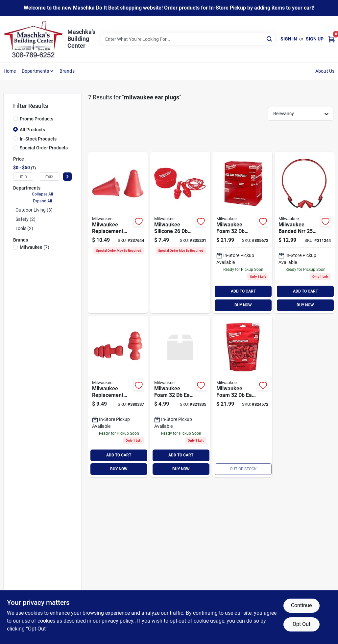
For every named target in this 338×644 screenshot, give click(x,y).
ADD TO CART (243, 291)
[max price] (49, 177)
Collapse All (42, 194)
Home (10, 71)
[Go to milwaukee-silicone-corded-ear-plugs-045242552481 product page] (180, 232)
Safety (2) (25, 219)
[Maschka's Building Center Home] (33, 39)
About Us (325, 71)
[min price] (24, 177)
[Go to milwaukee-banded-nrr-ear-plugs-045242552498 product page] (304, 232)
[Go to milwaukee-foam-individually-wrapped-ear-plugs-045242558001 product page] (242, 232)
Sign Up (315, 39)
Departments (35, 71)
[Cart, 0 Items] (331, 39)
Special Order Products (44, 148)
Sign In (289, 39)
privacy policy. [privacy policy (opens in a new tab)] (118, 621)
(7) (35, 247)
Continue (301, 605)
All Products (32, 130)
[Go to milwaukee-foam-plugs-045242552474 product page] (242, 396)
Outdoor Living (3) (34, 210)
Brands (67, 71)
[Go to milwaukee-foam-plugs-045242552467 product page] (180, 396)
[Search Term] (188, 39)
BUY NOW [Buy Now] (243, 305)
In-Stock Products (38, 139)
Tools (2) (24, 228)
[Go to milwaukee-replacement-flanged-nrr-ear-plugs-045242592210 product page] (118, 396)
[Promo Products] (15, 118)
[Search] (270, 39)
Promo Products (36, 119)
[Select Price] (67, 177)
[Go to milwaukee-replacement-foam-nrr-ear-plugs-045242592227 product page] (118, 232)
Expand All (42, 201)
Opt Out (302, 624)
